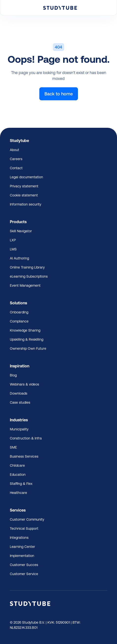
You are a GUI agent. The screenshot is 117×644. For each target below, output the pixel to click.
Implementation (22, 556)
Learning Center (22, 547)
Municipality (19, 429)
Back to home (59, 94)
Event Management (25, 285)
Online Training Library (27, 267)
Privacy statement (24, 186)
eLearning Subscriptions (29, 276)
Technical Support (24, 528)
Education (18, 475)
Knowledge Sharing (25, 330)
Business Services (24, 456)
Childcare (17, 465)
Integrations (19, 538)
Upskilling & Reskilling (27, 339)
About (15, 150)
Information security (26, 204)
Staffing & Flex (21, 484)
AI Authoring (19, 258)
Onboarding (19, 312)
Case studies (20, 402)
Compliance (19, 321)
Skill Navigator (21, 231)
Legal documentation (26, 177)
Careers (16, 159)
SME (13, 447)
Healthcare (18, 493)
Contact (16, 168)
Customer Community (27, 519)
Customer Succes (24, 565)
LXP (13, 240)
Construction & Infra (26, 438)
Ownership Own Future (28, 348)
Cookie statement (24, 195)
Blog (13, 375)
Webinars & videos (24, 384)
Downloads (19, 393)
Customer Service (24, 574)
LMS (13, 249)
